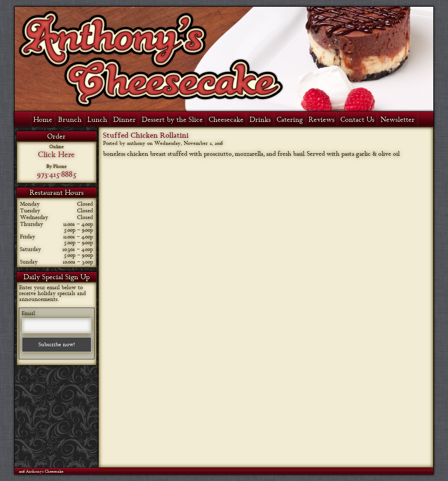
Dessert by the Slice (172, 120)
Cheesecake (226, 120)
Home (43, 120)
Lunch (98, 120)
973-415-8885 (57, 174)
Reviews (322, 120)
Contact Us (358, 120)
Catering (290, 120)
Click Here (57, 154)
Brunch (70, 120)
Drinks (260, 120)
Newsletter (398, 120)
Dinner (125, 120)
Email (29, 314)
